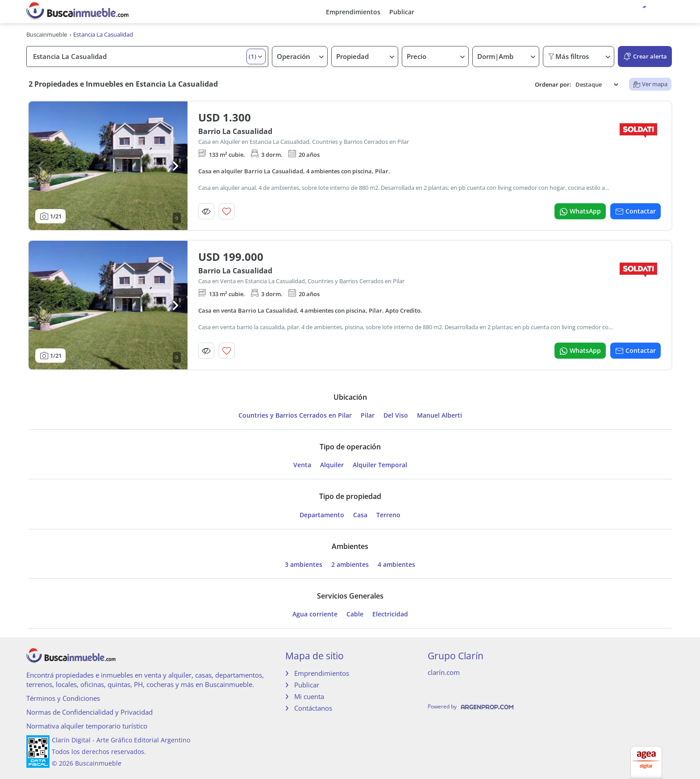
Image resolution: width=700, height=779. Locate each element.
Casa (360, 515)
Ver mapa (650, 84)
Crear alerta (645, 57)
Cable (355, 614)
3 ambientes (304, 565)
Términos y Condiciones (63, 698)
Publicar (402, 12)
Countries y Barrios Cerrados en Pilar (295, 415)
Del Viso (396, 415)
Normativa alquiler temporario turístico (87, 726)
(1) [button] (253, 56)
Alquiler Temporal (380, 465)
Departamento (322, 515)
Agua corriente (315, 614)
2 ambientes (350, 565)
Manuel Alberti (440, 415)
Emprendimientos (353, 12)
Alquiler (332, 465)
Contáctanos (313, 708)
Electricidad (390, 614)
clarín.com (444, 672)
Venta (302, 465)
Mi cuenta (309, 696)
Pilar (368, 415)
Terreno (388, 515)
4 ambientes (396, 565)
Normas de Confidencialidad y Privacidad (90, 712)
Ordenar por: (553, 85)
